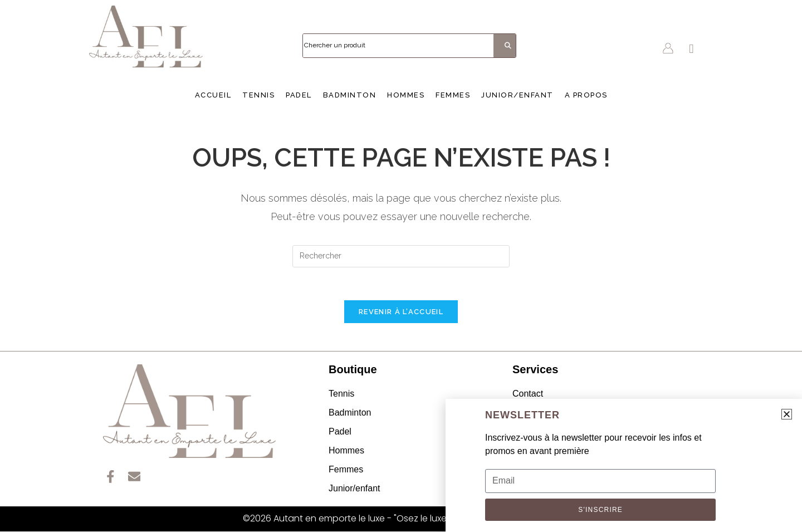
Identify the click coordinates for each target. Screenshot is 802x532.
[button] (787, 414)
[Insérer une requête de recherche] (401, 256)
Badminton (350, 95)
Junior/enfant (517, 95)
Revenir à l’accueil (401, 312)
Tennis (258, 95)
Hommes (406, 95)
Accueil (213, 95)
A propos (586, 95)
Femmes (453, 95)
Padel (299, 95)
